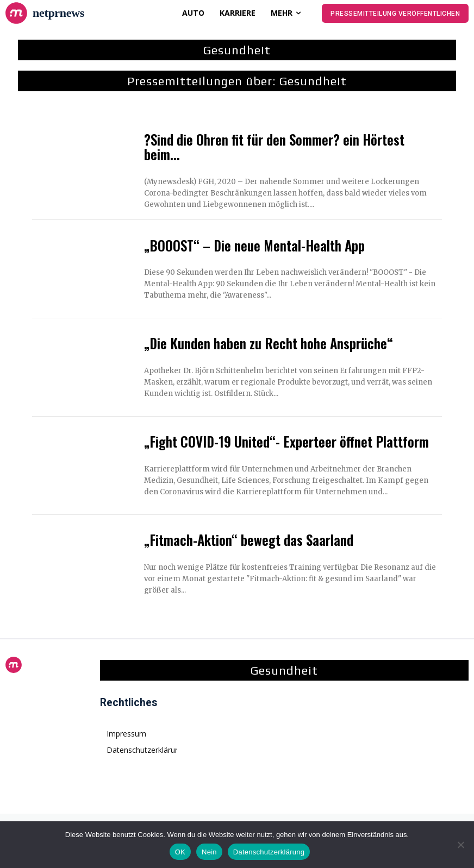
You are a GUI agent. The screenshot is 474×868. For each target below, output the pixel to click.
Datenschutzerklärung (269, 852)
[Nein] (460, 845)
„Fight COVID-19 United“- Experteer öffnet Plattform (286, 441)
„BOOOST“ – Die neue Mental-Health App (254, 245)
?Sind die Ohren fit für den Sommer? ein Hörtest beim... (274, 147)
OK (180, 852)
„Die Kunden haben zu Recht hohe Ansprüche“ (269, 343)
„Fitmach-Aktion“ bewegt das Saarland (249, 540)
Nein (209, 852)
